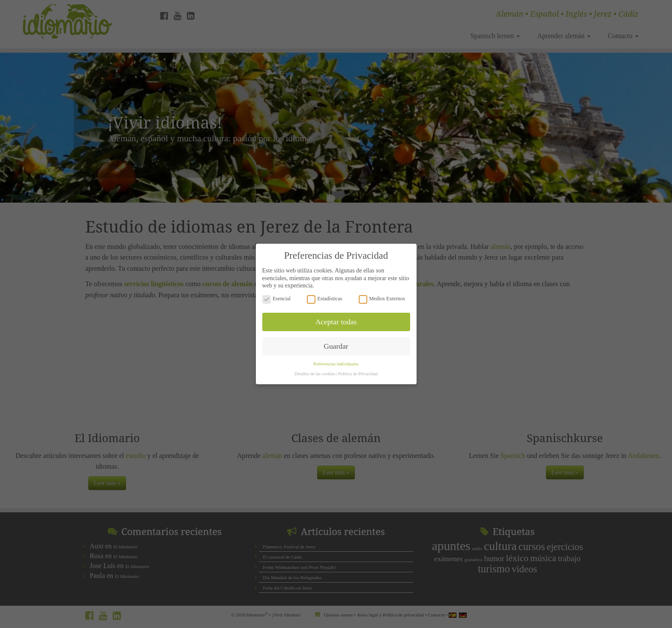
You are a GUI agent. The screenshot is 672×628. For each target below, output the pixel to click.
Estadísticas (325, 290)
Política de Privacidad (358, 366)
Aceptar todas (336, 313)
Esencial (276, 290)
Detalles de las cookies (315, 366)
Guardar (336, 338)
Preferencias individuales (336, 356)
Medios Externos (382, 290)
